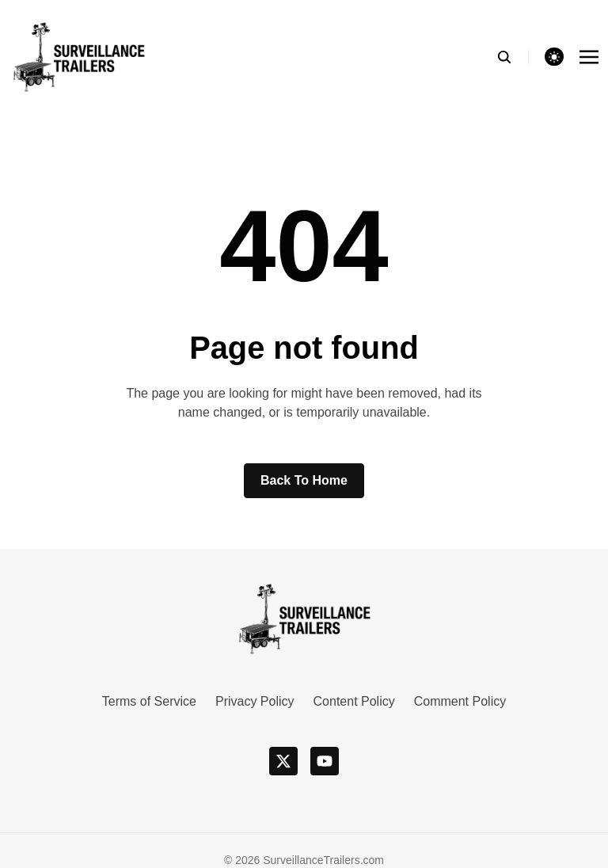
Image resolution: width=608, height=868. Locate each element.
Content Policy (354, 701)
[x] (283, 761)
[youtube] (325, 761)
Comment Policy (460, 701)
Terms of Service (149, 701)
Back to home (304, 480)
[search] (513, 57)
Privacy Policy (255, 701)
